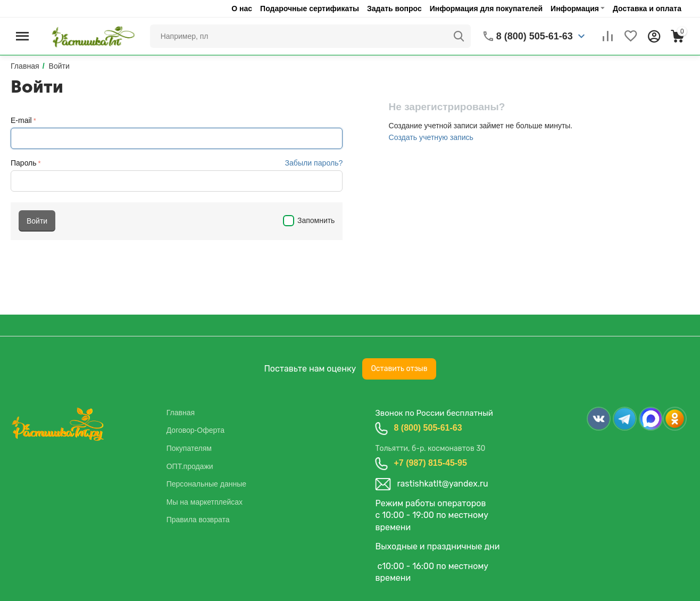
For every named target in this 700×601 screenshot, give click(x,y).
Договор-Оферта (195, 430)
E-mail (21, 120)
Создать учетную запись (431, 137)
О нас (242, 9)
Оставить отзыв (399, 369)
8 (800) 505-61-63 (428, 428)
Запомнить (309, 220)
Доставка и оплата (647, 9)
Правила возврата (198, 520)
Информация (575, 9)
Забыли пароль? (314, 163)
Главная (181, 413)
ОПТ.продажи (190, 466)
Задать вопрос (394, 9)
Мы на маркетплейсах (205, 502)
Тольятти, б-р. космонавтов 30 (430, 448)
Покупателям (189, 448)
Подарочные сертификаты (310, 9)
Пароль (24, 163)
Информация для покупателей (486, 9)
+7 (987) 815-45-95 (430, 463)
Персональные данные (206, 484)
